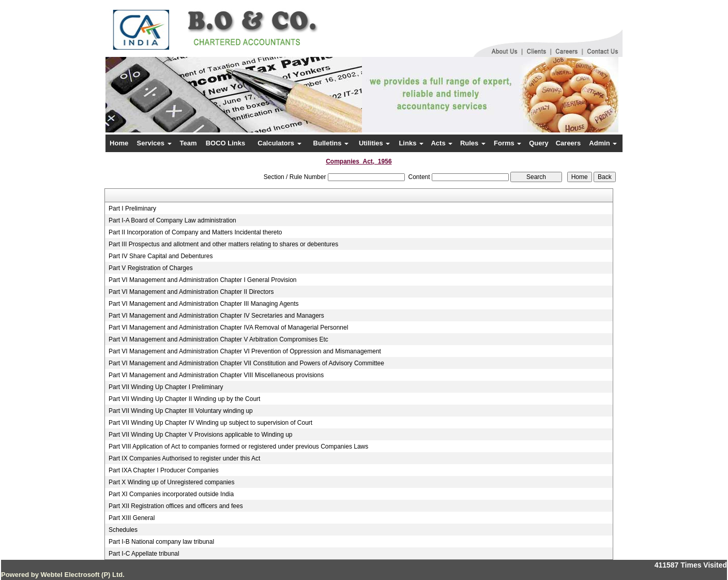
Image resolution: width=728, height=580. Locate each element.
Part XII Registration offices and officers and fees (176, 506)
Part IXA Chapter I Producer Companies (164, 470)
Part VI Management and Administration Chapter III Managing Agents (204, 304)
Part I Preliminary (132, 209)
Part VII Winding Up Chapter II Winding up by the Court (184, 399)
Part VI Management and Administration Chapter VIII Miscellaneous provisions (216, 375)
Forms (507, 143)
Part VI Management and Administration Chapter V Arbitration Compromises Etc (218, 339)
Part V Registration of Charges (151, 268)
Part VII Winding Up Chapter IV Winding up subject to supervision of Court (210, 423)
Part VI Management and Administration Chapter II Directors (191, 292)
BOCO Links (226, 143)
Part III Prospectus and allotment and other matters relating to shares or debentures (223, 244)
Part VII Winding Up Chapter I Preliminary (166, 387)
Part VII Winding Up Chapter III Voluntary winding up (181, 411)
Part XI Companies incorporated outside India (171, 494)
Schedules (123, 530)
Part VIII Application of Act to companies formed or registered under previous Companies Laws (238, 447)
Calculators (279, 143)
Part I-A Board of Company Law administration (172, 220)
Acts (442, 143)
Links (411, 143)
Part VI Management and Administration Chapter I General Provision (203, 280)
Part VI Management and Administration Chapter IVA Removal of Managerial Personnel (228, 328)
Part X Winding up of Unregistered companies (171, 482)
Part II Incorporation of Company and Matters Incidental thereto (195, 232)
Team (188, 143)
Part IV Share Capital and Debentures (161, 256)
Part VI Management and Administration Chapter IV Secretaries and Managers (216, 316)
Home (119, 143)
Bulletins (331, 143)
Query (539, 143)
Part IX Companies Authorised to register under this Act (184, 458)
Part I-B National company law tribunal (161, 542)
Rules (473, 143)
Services (154, 143)
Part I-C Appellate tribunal (144, 554)
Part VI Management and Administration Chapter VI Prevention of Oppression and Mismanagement (245, 351)
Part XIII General (132, 518)
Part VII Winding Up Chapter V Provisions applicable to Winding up (201, 435)
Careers (568, 143)
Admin (603, 143)
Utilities (375, 143)
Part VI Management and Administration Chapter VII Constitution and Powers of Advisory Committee (246, 363)
